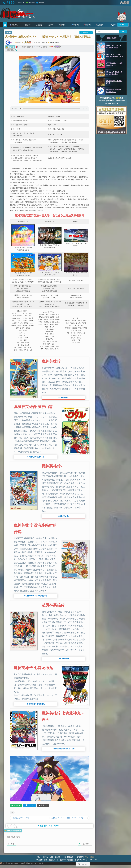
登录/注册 (21, 3)
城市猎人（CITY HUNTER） (23, 819)
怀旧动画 (27, 25)
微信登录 (32, 3)
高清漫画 (99, 25)
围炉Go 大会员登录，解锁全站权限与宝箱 (114, 73)
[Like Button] (79, 864)
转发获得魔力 (87, 33)
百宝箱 (51, 25)
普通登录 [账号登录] (43, 805)
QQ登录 (41, 3)
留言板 (118, 98)
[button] (64, 398)
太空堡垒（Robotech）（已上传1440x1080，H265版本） (68, 819)
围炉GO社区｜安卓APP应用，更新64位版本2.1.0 (114, 55)
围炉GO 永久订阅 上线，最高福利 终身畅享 (114, 47)
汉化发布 (39, 25)
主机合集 (14, 25)
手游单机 (76, 25)
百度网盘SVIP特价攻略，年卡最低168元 (114, 91)
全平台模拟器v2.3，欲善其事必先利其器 (114, 64)
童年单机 (88, 25)
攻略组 (62, 25)
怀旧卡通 (9, 32)
